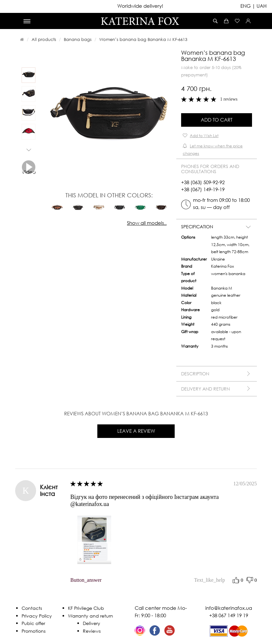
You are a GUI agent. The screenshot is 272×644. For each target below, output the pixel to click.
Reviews (92, 631)
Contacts (32, 608)
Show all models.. (147, 223)
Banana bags (78, 39)
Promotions (34, 631)
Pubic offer (33, 623)
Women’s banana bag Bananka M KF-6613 (143, 39)
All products (44, 39)
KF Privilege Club (86, 608)
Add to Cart (217, 120)
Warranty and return (91, 616)
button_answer (86, 580)
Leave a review (136, 431)
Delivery (92, 623)
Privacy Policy (37, 616)
